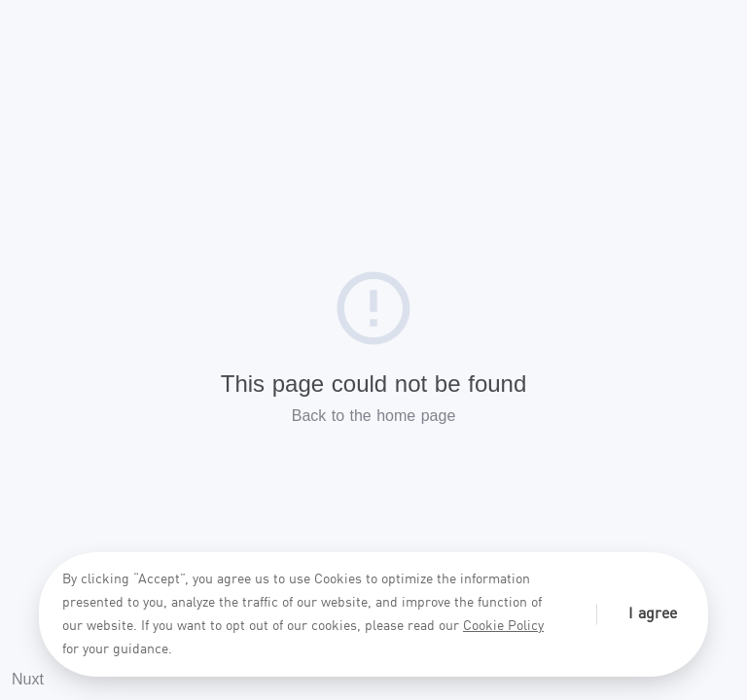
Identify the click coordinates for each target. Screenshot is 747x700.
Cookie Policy (503, 626)
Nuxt (28, 679)
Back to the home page (374, 416)
